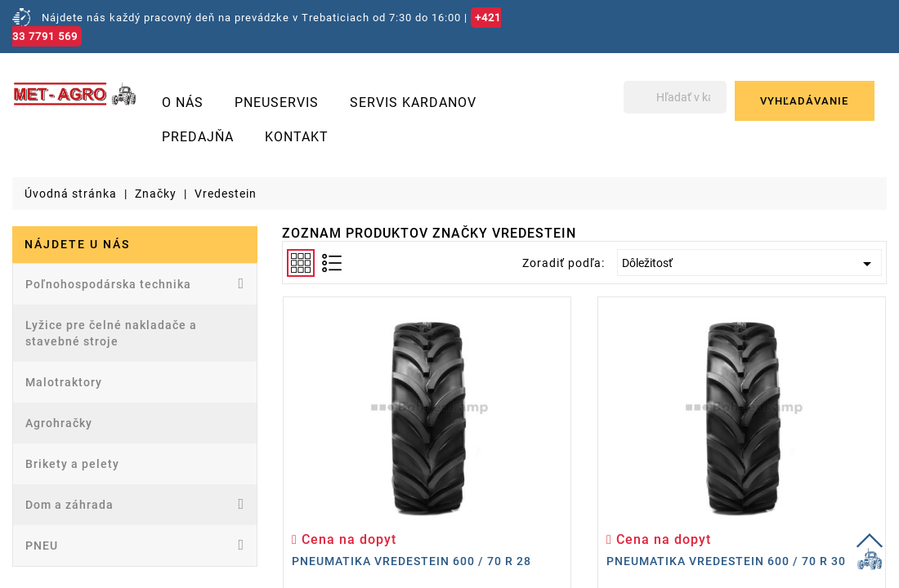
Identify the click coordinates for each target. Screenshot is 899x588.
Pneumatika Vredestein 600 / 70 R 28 (411, 561)
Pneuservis (277, 102)
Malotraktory (64, 382)
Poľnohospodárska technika (135, 283)
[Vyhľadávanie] (674, 97)
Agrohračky (59, 423)
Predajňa (198, 137)
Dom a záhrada (135, 504)
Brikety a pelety (72, 464)
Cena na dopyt (344, 539)
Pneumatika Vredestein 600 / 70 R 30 (726, 561)
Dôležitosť (749, 264)
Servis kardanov (413, 102)
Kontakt (297, 137)
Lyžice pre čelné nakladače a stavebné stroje (111, 333)
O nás (183, 102)
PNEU (135, 545)
